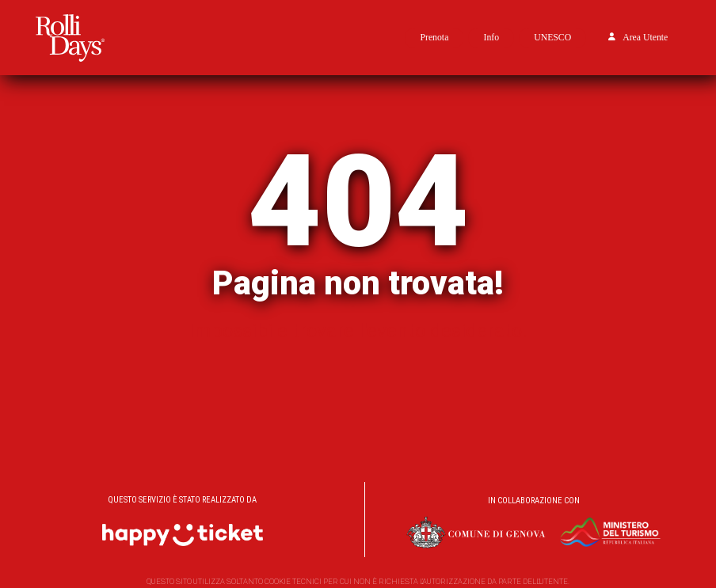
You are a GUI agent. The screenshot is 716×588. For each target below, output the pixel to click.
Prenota (434, 38)
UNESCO (552, 38)
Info (491, 38)
